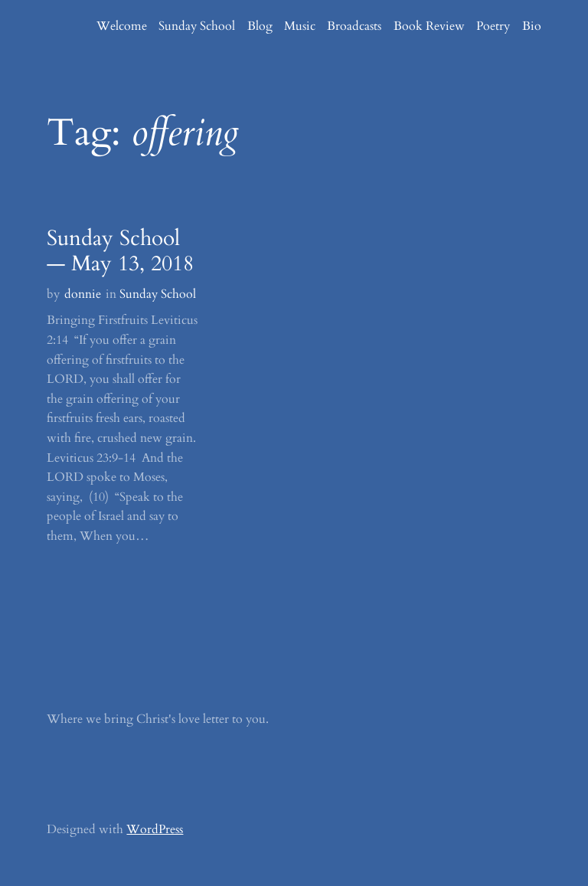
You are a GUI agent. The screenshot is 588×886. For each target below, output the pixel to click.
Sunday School (158, 294)
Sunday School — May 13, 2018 (120, 252)
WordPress (155, 829)
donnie (83, 294)
